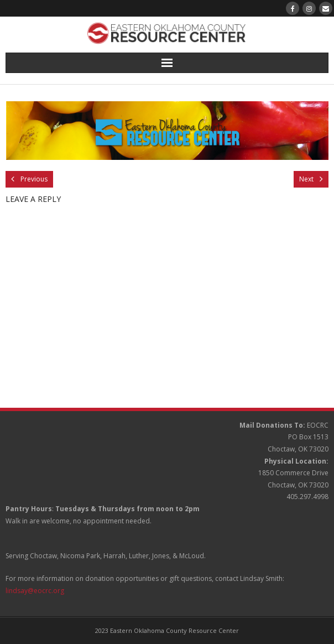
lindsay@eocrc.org (35, 591)
